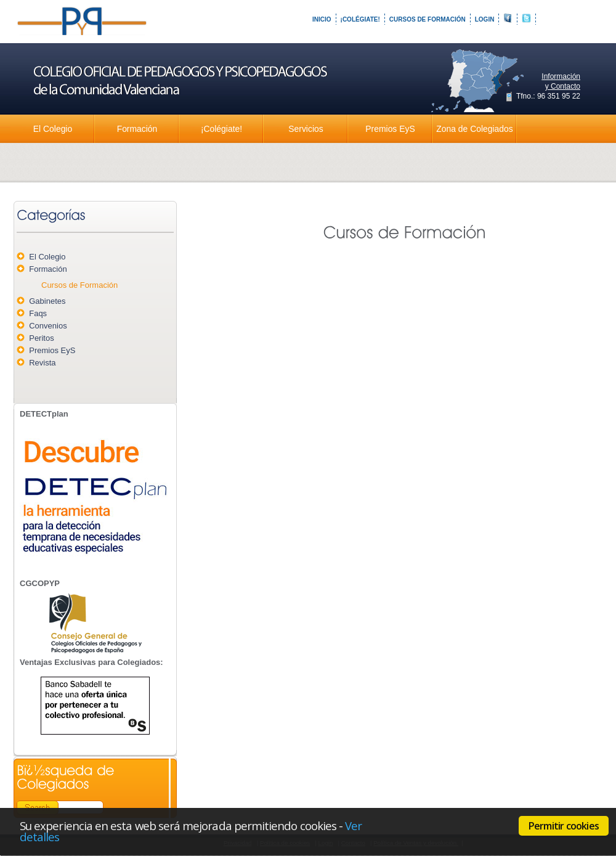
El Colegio (53, 129)
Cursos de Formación (428, 19)
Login (485, 19)
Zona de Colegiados (474, 129)
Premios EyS (390, 129)
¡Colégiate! (360, 19)
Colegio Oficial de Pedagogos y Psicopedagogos (83, 31)
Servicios (306, 129)
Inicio (322, 19)
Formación (137, 129)
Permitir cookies (564, 826)
